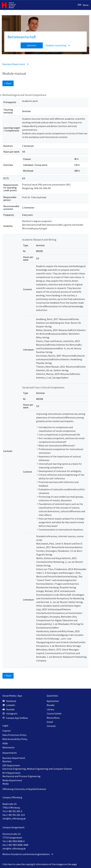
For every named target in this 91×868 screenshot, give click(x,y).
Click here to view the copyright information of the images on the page (40, 864)
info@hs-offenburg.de (14, 819)
